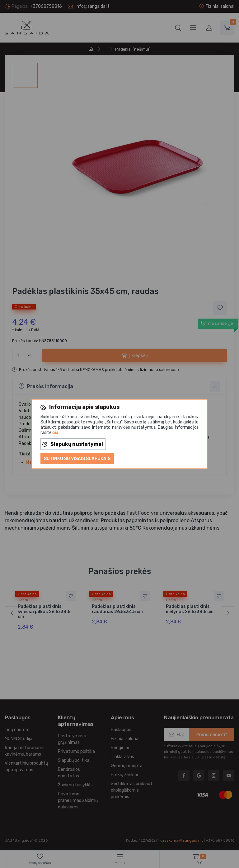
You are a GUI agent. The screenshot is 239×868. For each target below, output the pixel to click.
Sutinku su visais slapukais (77, 459)
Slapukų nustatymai (73, 444)
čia (55, 433)
